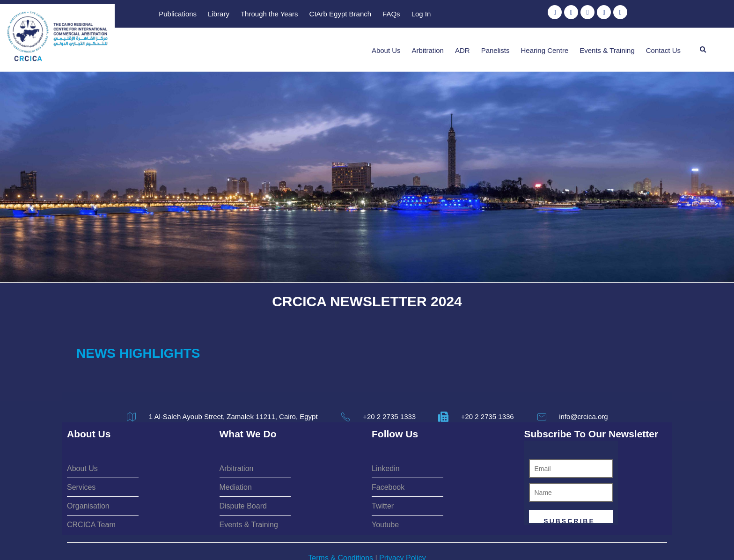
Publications (361, 15)
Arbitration (428, 46)
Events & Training (607, 46)
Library (402, 15)
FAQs (574, 15)
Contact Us (663, 46)
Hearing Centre (545, 46)
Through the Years (452, 15)
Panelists (495, 46)
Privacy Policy (403, 527)
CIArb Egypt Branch (523, 15)
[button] (703, 46)
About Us (386, 46)
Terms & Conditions (341, 527)
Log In (604, 15)
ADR (462, 46)
